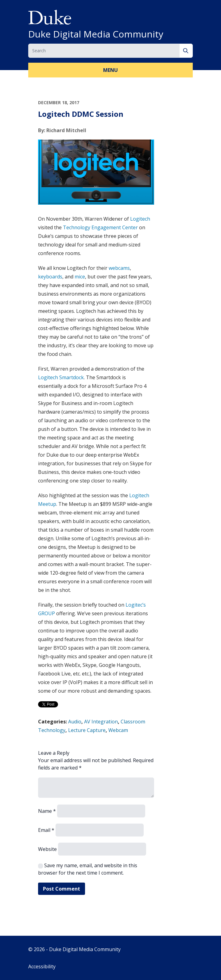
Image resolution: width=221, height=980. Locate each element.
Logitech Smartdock (61, 377)
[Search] (186, 51)
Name (47, 811)
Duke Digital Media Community (96, 34)
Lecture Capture (87, 730)
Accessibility (42, 966)
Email (46, 830)
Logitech (140, 219)
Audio (75, 722)
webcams (119, 268)
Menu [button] (110, 70)
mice (80, 277)
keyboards (50, 277)
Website (47, 849)
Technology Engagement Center (100, 227)
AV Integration (101, 722)
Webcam (118, 730)
